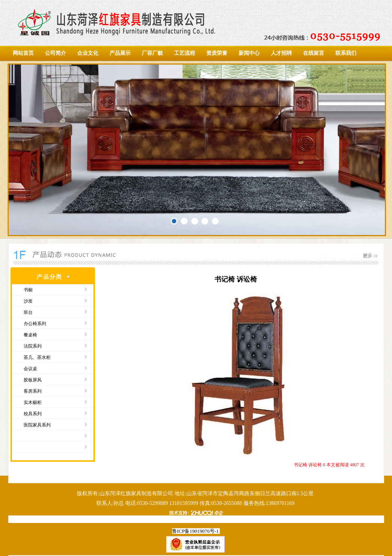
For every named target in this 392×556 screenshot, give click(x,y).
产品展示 (120, 53)
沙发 (28, 301)
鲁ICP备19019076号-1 (195, 531)
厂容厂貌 (152, 53)
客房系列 (33, 391)
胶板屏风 (33, 380)
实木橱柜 (33, 402)
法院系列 (33, 346)
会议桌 (30, 369)
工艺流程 (185, 53)
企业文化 (88, 53)
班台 (28, 312)
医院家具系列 (37, 425)
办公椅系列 (35, 324)
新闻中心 (249, 53)
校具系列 (33, 414)
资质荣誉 (217, 53)
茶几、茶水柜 (37, 357)
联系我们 (346, 53)
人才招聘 (281, 53)
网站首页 (23, 53)
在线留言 (314, 53)
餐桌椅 (30, 335)
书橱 (28, 290)
